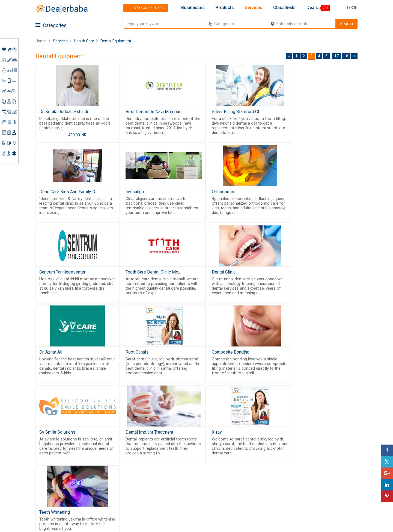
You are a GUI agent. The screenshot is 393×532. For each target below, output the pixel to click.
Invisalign (48, 193)
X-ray (207, 357)
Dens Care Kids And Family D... (312, 112)
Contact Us (182, 489)
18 (346, 56)
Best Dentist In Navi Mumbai (148, 112)
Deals (312, 8)
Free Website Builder (130, 476)
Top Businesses (230, 485)
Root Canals (213, 275)
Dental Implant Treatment (145, 357)
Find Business (228, 478)
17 (337, 56)
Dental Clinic (51, 275)
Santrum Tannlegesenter (225, 193)
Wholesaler (226, 459)
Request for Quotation (236, 472)
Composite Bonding (302, 275)
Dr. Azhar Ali (132, 275)
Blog (176, 495)
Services (254, 8)
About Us (180, 470)
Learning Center (316, 464)
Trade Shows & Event (235, 492)
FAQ (175, 508)
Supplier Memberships (322, 470)
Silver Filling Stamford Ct (225, 112)
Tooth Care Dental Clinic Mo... (311, 193)
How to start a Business (323, 490)
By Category (227, 452)
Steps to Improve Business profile (326, 454)
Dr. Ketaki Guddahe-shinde (64, 112)
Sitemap (180, 502)
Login (352, 8)
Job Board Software (139, 490)
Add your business (144, 8)
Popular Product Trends (237, 465)
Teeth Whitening (298, 357)
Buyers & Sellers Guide (187, 461)
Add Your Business (318, 483)
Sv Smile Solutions (57, 357)
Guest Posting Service (185, 479)
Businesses (193, 8)
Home (41, 41)
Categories (51, 25)
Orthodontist (133, 193)
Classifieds (284, 8)
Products (225, 8)
